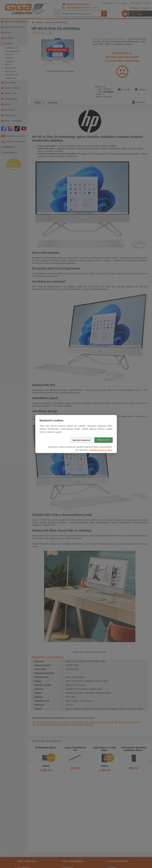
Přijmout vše (103, 440)
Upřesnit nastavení (81, 440)
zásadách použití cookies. (101, 450)
